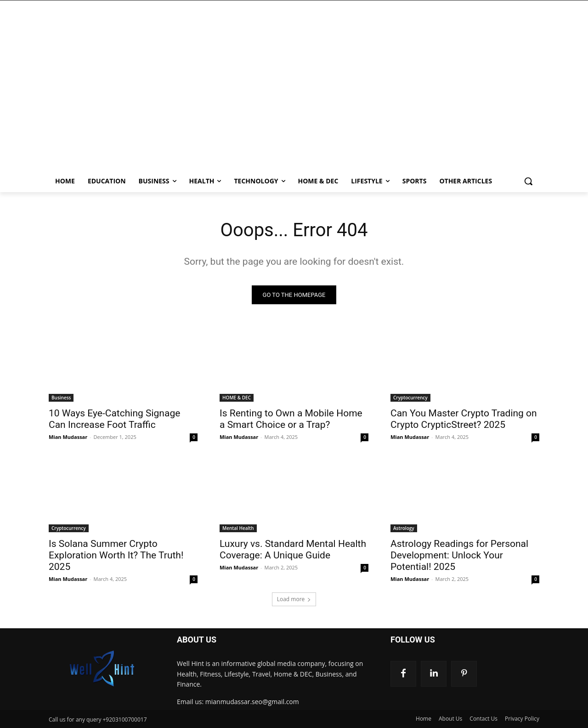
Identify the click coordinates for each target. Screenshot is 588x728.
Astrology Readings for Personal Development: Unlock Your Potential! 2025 (459, 555)
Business (61, 398)
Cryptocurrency (410, 398)
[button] (528, 181)
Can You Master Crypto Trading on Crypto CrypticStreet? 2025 (464, 419)
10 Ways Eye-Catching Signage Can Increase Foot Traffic (114, 419)
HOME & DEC (237, 398)
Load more (294, 599)
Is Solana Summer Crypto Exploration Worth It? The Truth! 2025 (116, 555)
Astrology (404, 528)
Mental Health (238, 528)
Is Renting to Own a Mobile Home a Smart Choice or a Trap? (291, 419)
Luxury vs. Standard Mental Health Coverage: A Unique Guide (293, 549)
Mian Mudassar (68, 437)
